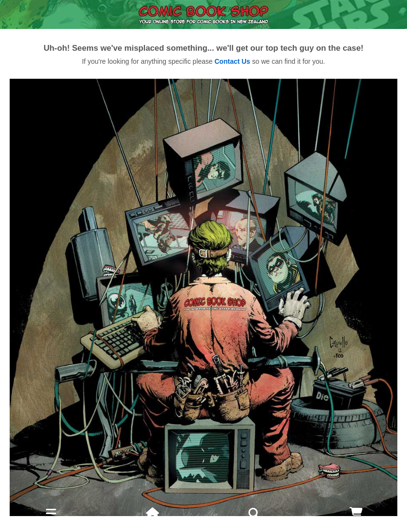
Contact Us (233, 61)
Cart (356, 525)
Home (153, 525)
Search (254, 518)
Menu (51, 525)
